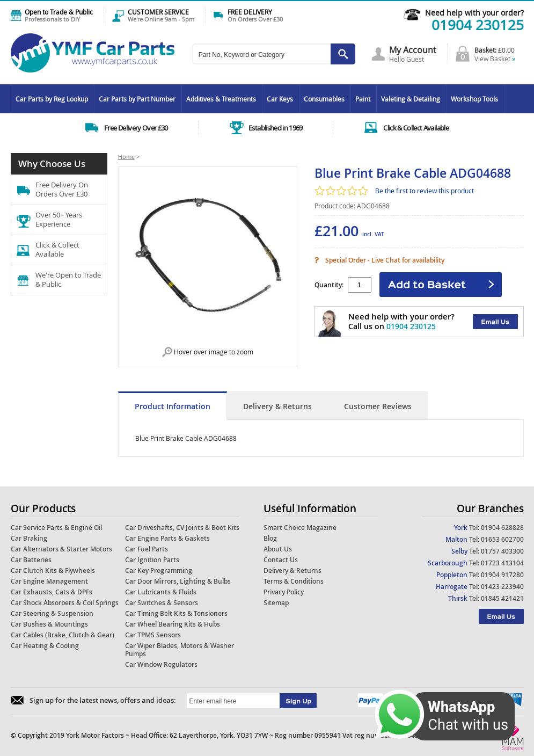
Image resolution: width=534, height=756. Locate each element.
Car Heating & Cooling (45, 646)
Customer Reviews (378, 406)
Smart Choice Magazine (300, 528)
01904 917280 (502, 575)
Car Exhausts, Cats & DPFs (52, 592)
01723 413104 (502, 563)
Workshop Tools (474, 99)
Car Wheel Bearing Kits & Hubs (173, 624)
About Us (278, 549)
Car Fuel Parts (147, 549)
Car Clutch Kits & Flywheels (53, 570)
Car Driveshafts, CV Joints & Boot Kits (182, 528)
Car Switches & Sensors (162, 603)
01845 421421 (502, 598)
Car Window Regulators (161, 664)
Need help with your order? (474, 13)
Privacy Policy (284, 592)
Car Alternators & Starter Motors (61, 549)
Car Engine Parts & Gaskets (167, 538)
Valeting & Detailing (411, 99)
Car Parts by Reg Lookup (52, 99)
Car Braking (29, 538)
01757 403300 (502, 551)
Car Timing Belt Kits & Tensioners (176, 613)
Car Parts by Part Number (137, 99)
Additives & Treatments (221, 99)
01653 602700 (502, 539)
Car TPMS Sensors (153, 635)
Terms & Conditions (294, 581)
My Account (413, 50)
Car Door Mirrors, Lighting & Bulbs (178, 581)
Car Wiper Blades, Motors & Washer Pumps (180, 650)
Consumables (324, 99)
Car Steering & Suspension (52, 613)
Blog (270, 538)
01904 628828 (502, 528)
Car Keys (280, 99)
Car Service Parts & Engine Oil (56, 528)
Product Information (173, 406)
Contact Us (281, 560)
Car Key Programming (159, 570)
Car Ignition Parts (152, 560)
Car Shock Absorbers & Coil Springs (65, 603)
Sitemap (276, 603)
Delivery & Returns (277, 406)
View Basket (495, 59)
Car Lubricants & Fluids (161, 592)
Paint (363, 99)
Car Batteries (31, 560)
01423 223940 (502, 587)
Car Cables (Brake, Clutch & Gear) (63, 635)
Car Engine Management (49, 581)
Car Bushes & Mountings (49, 624)
